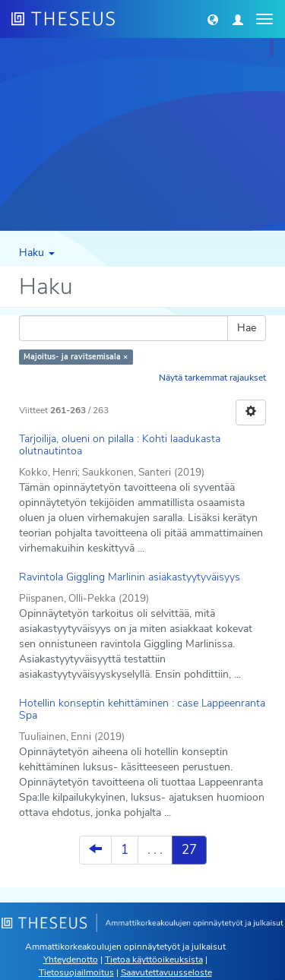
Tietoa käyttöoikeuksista (154, 959)
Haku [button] (37, 253)
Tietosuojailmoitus (76, 972)
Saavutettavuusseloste (166, 972)
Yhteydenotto (71, 959)
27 (189, 850)
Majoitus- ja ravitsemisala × (76, 357)
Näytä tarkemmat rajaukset (212, 378)
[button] (213, 19)
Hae (247, 328)
